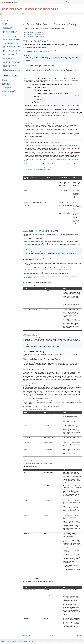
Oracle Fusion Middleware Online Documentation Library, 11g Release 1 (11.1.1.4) (23, 6)
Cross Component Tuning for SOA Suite (10, 44)
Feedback (6, 76)
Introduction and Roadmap (8, 26)
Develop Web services (6, 86)
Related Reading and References (9, 72)
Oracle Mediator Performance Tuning (10, 49)
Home (2, 6)
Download (14, 76)
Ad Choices (34, 642)
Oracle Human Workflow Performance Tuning (11, 52)
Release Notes (5, 81)
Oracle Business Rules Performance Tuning (11, 45)
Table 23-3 (25, 406)
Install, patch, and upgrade (7, 83)
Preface (4, 25)
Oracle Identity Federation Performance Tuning (12, 64)
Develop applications (6, 85)
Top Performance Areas (7, 27)
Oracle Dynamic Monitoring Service (10, 33)
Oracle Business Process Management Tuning (12, 50)
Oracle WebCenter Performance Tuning (10, 68)
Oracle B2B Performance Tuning (9, 59)
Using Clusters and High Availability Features (11, 71)
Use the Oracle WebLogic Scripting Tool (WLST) (11, 90)
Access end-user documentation (8, 93)
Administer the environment (7, 87)
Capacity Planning (6, 69)
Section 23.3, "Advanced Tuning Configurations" (34, 36)
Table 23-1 (25, 72)
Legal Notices (14, 642)
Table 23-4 (25, 464)
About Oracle (3, 642)
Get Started (4, 82)
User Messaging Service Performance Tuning (11, 57)
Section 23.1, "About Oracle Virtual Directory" (34, 32)
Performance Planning (7, 29)
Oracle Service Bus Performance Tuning (10, 60)
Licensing (4, 94)
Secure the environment (6, 89)
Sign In (68, 2)
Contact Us (9, 642)
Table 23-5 (25, 581)
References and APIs (6, 96)
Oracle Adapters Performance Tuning (10, 53)
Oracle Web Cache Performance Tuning (10, 42)
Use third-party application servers (8, 91)
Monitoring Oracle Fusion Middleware (10, 30)
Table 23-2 (25, 282)
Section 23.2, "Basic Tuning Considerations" (34, 34)
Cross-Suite (44, 6)
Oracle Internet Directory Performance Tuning (11, 61)
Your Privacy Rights (26, 642)
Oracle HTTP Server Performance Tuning (11, 31)
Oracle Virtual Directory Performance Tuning (11, 63)
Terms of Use (20, 642)
